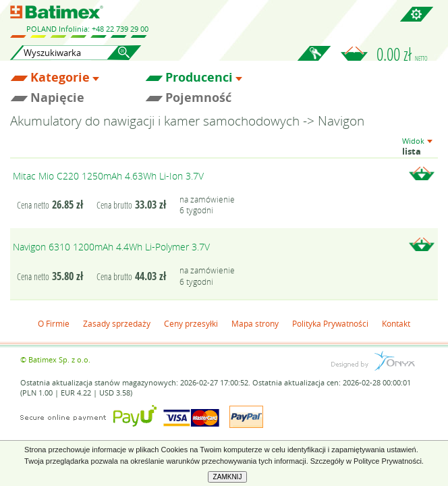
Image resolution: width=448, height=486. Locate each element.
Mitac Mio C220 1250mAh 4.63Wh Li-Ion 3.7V (108, 176)
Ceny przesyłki (191, 323)
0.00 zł (402, 54)
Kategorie (60, 78)
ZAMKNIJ (228, 477)
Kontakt (396, 323)
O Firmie (54, 323)
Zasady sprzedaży (117, 323)
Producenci (199, 78)
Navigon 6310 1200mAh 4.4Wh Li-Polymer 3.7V (111, 247)
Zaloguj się (314, 61)
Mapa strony (255, 323)
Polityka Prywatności (330, 323)
